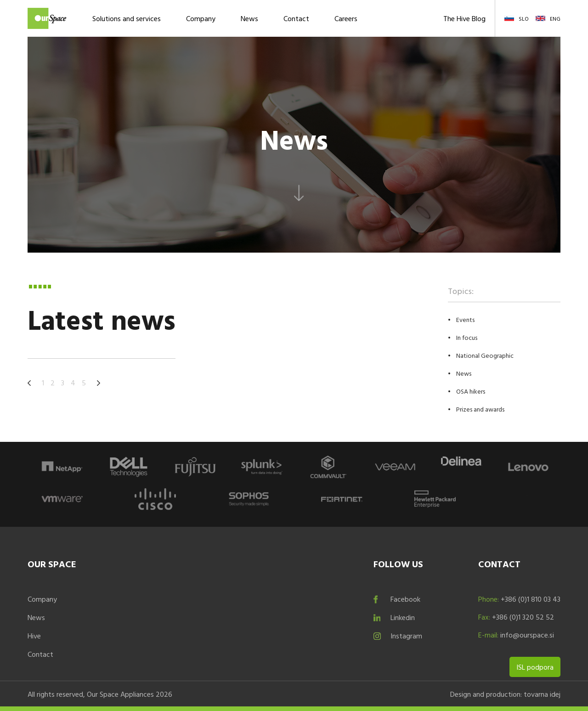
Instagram (406, 636)
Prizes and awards (480, 409)
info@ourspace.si (527, 635)
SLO (524, 18)
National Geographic (485, 355)
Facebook (405, 599)
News (249, 18)
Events (465, 319)
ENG (555, 18)
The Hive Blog (464, 18)
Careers (346, 18)
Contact (296, 18)
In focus (467, 337)
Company (201, 18)
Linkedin (403, 617)
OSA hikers (471, 391)
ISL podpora (535, 667)
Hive (34, 636)
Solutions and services (127, 18)
